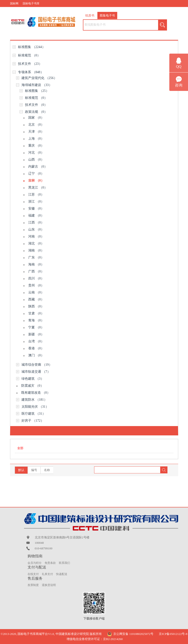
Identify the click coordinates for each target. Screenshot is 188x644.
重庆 (36, 146)
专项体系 (31, 72)
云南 (36, 292)
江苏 (36, 195)
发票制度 (33, 585)
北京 (36, 125)
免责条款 (50, 563)
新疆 (36, 334)
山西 (36, 160)
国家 (36, 118)
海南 (36, 264)
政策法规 (36, 112)
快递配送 (62, 574)
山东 (36, 229)
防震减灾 (32, 386)
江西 (36, 222)
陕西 (36, 306)
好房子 (33, 421)
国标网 (14, 3)
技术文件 (30, 64)
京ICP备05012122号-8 (173, 634)
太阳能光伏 (35, 407)
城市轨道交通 (36, 372)
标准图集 (32, 47)
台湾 (36, 341)
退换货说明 (49, 585)
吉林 (36, 181)
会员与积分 (35, 563)
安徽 (36, 208)
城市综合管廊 (37, 365)
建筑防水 (34, 400)
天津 (36, 132)
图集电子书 (107, 15)
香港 (36, 348)
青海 (36, 320)
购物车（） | (163, 10)
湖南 (36, 250)
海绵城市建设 (37, 85)
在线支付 (33, 574)
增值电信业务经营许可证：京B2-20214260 (95, 639)
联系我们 (64, 563)
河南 (36, 236)
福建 (36, 215)
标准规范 (29, 55)
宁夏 (36, 327)
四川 (36, 278)
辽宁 (36, 174)
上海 (36, 139)
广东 (36, 257)
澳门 (36, 355)
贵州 (36, 285)
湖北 (36, 243)
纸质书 (90, 15)
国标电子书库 (31, 3)
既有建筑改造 (36, 393)
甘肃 (36, 313)
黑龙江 (38, 188)
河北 (36, 153)
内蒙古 (38, 167)
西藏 (36, 299)
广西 (36, 271)
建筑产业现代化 (39, 78)
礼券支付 (47, 574)
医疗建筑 (34, 414)
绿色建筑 (33, 379)
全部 (20, 448)
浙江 (36, 201)
